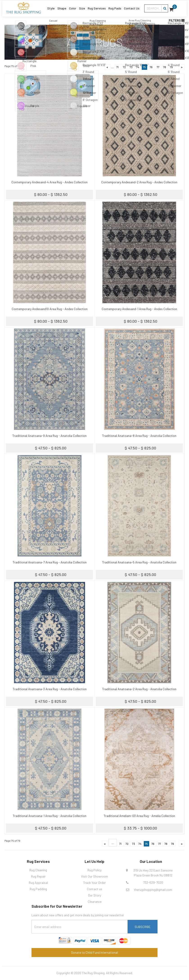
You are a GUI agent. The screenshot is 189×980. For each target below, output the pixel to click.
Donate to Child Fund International (94, 952)
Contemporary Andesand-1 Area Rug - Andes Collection (139, 309)
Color (71, 8)
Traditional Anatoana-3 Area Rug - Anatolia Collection (50, 689)
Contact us (94, 889)
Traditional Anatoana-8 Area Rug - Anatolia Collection (139, 436)
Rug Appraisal (38, 883)
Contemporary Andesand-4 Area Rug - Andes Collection (49, 182)
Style (49, 8)
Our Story (94, 895)
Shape (60, 8)
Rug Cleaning (38, 870)
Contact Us (134, 8)
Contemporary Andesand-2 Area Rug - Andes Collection (139, 182)
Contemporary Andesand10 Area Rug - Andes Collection (50, 309)
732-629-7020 (153, 882)
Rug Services (97, 8)
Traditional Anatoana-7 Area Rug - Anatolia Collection (50, 562)
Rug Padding (38, 889)
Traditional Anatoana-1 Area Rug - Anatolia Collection (50, 816)
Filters (177, 20)
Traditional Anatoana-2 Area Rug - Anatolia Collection (139, 689)
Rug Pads (116, 8)
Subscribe (143, 927)
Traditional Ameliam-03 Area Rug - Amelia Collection (139, 816)
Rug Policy (94, 870)
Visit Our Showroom (94, 876)
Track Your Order (94, 883)
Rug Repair (38, 876)
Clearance (95, 902)
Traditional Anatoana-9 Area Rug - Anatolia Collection (49, 436)
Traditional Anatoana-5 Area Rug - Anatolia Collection (139, 562)
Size (81, 8)
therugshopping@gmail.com (153, 890)
